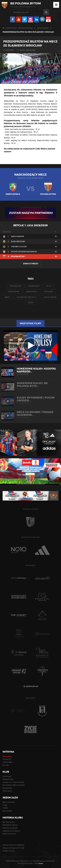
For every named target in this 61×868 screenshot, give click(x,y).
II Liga (5, 805)
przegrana (14, 292)
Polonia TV (7, 759)
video (31, 303)
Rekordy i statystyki (10, 828)
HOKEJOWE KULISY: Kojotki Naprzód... (30, 371)
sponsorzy (34, 286)
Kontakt (6, 765)
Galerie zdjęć (7, 762)
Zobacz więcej (31, 264)
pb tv (49, 286)
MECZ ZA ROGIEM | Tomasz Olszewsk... (30, 415)
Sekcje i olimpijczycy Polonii (13, 848)
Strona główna (25, 28)
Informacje (7, 776)
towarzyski (15, 286)
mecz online (50, 297)
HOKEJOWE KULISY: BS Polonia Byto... (30, 386)
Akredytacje (7, 788)
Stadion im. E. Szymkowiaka (13, 782)
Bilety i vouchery (9, 802)
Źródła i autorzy (9, 851)
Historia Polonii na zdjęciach (13, 845)
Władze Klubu (8, 779)
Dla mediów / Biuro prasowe (14, 785)
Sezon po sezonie (9, 834)
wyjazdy (49, 292)
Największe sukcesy (10, 825)
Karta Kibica (7, 811)
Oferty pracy (7, 791)
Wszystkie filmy (30, 323)
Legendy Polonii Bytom (12, 831)
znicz (7, 297)
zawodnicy (32, 292)
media (39, 863)
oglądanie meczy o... (27, 297)
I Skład (5, 808)
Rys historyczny (9, 822)
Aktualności (43, 28)
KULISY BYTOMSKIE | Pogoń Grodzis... (30, 400)
